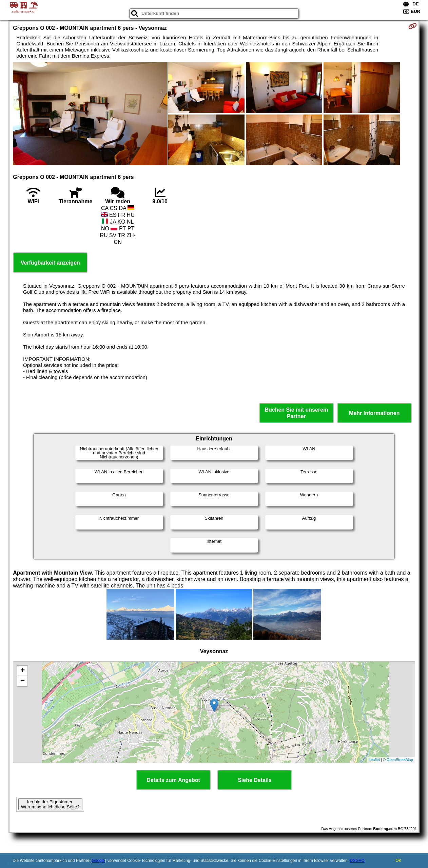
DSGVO (357, 861)
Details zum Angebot (173, 780)
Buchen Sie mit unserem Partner (296, 413)
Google (98, 861)
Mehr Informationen (374, 413)
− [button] (23, 681)
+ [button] (23, 671)
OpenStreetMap (400, 760)
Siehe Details (255, 780)
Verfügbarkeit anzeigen (50, 263)
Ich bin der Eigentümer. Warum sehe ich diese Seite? (50, 804)
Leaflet (374, 760)
